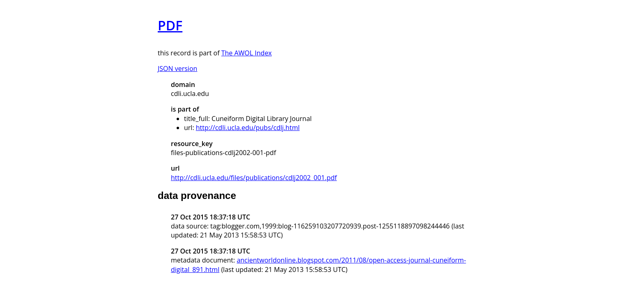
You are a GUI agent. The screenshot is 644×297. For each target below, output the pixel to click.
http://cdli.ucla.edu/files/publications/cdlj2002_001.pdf (254, 178)
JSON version (177, 69)
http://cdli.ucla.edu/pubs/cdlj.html (248, 128)
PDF (170, 25)
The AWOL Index (247, 53)
